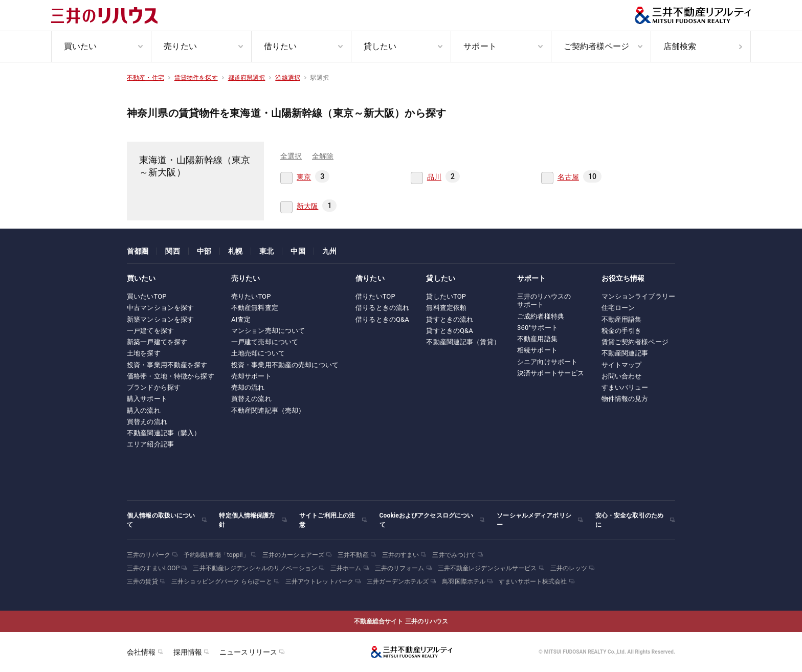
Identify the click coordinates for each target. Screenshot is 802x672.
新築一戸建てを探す (157, 342)
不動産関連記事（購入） (164, 433)
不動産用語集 (537, 339)
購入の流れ (144, 410)
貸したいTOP (446, 296)
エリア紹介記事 (150, 444)
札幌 (235, 251)
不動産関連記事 (625, 353)
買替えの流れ (147, 422)
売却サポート (251, 376)
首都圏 (138, 251)
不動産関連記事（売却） (268, 410)
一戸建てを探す (150, 331)
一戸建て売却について (265, 342)
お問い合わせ (622, 376)
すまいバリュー (625, 387)
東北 (266, 251)
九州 (329, 251)
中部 (204, 251)
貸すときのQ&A (450, 331)
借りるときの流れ (382, 308)
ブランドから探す (154, 387)
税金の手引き (622, 331)
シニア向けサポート (547, 362)
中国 (298, 251)
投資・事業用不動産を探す (167, 365)
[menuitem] (101, 47)
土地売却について (258, 353)
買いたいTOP (147, 296)
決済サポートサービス (551, 373)
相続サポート (537, 350)
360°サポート (538, 328)
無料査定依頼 (446, 308)
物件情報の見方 (625, 399)
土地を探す (144, 353)
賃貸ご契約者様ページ (635, 342)
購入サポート (147, 399)
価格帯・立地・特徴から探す (171, 376)
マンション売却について (268, 331)
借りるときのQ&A (382, 319)
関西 (172, 251)
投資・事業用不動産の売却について (285, 365)
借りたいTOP (375, 296)
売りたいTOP (251, 296)
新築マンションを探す (160, 319)
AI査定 (241, 319)
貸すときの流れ (450, 319)
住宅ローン (618, 308)
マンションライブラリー (638, 296)
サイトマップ (622, 365)
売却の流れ (248, 387)
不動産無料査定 (255, 308)
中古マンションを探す (160, 308)
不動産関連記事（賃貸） (463, 342)
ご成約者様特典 (541, 316)
